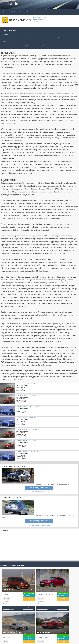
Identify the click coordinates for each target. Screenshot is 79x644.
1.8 (43, 38)
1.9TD (43, 45)
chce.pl (12, 3)
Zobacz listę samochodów (39, 488)
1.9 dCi (27, 45)
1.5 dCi (10, 45)
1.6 (27, 38)
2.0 (59, 38)
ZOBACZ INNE (33, 492)
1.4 (10, 38)
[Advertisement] (17, 546)
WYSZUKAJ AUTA (44, 492)
